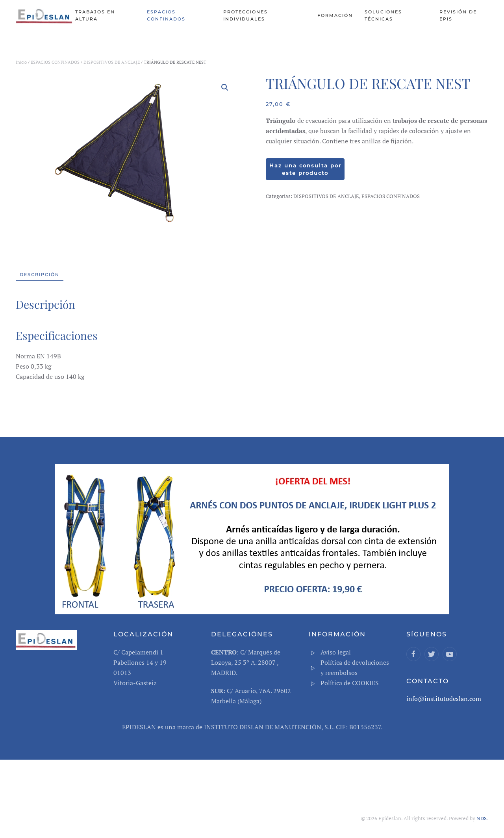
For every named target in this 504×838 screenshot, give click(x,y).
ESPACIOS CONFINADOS (55, 62)
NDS (482, 818)
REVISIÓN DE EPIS (458, 15)
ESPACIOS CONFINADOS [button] (166, 15)
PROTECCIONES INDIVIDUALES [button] (246, 15)
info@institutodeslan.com (444, 699)
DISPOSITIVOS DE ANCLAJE (112, 62)
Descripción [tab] (40, 274)
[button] (225, 87)
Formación (335, 15)
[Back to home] (45, 16)
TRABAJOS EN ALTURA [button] (95, 15)
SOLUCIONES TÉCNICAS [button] (383, 15)
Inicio (21, 62)
